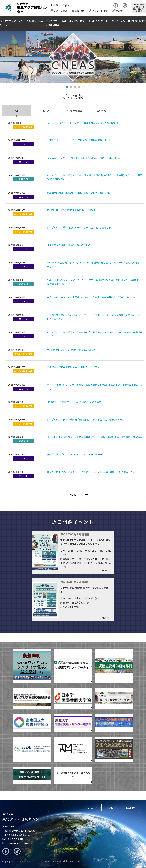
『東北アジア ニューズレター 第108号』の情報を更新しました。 (80, 140)
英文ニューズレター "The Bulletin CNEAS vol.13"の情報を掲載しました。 (85, 158)
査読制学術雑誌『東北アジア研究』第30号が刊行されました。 (79, 193)
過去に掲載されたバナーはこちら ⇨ (74, 774)
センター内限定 (98, 11)
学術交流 (132, 21)
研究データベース (105, 21)
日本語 (54, 5)
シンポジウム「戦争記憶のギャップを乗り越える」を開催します (80, 227)
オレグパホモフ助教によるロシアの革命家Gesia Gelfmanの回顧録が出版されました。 (91, 472)
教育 (82, 21)
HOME (110, 808)
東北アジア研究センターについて (12, 23)
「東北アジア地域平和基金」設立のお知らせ (70, 245)
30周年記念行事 (35, 21)
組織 (64, 21)
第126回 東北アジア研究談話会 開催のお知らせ (71, 210)
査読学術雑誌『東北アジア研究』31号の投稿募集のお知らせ (78, 454)
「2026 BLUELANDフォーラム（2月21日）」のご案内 (74, 402)
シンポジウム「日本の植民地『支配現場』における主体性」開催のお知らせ (86, 419)
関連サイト (120, 11)
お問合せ (78, 11)
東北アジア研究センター (23, 817)
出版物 (90, 21)
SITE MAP (89, 808)
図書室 (143, 21)
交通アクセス (59, 11)
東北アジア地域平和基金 (53, 23)
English (66, 5)
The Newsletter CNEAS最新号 (139, 8)
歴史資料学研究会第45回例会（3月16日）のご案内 (73, 367)
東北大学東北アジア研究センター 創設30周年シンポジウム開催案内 (82, 123)
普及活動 (121, 21)
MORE (73, 495)
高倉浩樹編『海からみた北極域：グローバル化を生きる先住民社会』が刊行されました (92, 297)
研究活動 (73, 21)
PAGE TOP (131, 808)
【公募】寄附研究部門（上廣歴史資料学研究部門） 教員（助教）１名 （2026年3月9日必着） (95, 437)
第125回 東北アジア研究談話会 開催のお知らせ (71, 350)
